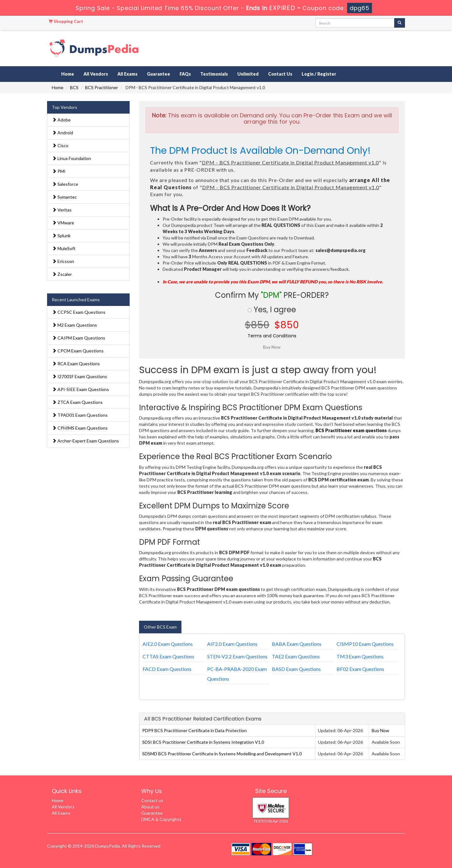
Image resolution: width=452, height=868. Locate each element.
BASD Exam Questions (296, 669)
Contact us (152, 800)
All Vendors (96, 74)
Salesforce (65, 184)
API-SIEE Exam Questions (81, 389)
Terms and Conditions (272, 336)
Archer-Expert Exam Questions (86, 441)
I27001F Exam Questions (80, 376)
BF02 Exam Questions (360, 669)
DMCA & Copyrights (161, 819)
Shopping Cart (66, 21)
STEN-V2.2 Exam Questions (237, 656)
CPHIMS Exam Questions (80, 428)
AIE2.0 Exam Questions (168, 644)
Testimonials (214, 74)
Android (63, 133)
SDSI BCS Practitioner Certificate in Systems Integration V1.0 (203, 742)
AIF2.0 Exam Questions (232, 644)
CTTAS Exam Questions (168, 656)
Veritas (62, 210)
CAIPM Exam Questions (79, 338)
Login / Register (319, 74)
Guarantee (159, 74)
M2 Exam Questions (75, 325)
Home (68, 74)
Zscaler (62, 274)
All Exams (127, 74)
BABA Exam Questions (297, 644)
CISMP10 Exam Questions (365, 644)
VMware (63, 223)
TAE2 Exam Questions (296, 656)
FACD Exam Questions (167, 669)
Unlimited (248, 74)
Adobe (61, 120)
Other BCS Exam (160, 627)
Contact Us (280, 74)
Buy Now (380, 730)
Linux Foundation (72, 158)
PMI (59, 171)
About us (150, 807)
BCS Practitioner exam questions (351, 430)
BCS (74, 87)
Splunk (61, 236)
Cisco (60, 145)
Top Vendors (65, 107)
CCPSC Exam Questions (79, 312)
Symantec (65, 197)
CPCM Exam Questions (78, 351)
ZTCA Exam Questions (77, 402)
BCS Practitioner (102, 87)
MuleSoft (64, 248)
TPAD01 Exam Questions (80, 415)
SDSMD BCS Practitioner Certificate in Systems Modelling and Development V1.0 (222, 754)
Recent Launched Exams (76, 300)
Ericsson (63, 261)
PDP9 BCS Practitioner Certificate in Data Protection (194, 730)
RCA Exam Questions (76, 364)
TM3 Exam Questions (360, 656)
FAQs (185, 74)
